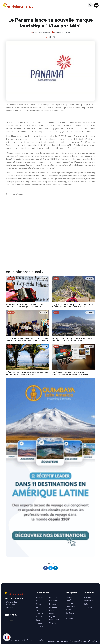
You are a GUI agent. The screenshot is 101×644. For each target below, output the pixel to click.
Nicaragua (53, 607)
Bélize (38, 601)
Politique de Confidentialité (58, 641)
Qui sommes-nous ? (71, 599)
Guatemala (54, 598)
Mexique (53, 604)
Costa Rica (40, 617)
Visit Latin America (14, 598)
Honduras (53, 601)
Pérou (52, 614)
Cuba (38, 620)
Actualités (88, 598)
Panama (52, 37)
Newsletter (71, 606)
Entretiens (88, 607)
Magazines (70, 603)
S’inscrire (70, 619)
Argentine (39, 598)
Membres (70, 610)
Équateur (39, 627)
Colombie (39, 614)
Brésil (38, 607)
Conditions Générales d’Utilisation (84, 641)
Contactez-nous (70, 614)
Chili (37, 610)
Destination (88, 601)
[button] (96, 5)
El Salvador (40, 623)
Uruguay (53, 623)
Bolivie (38, 604)
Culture (86, 604)
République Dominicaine (54, 618)
